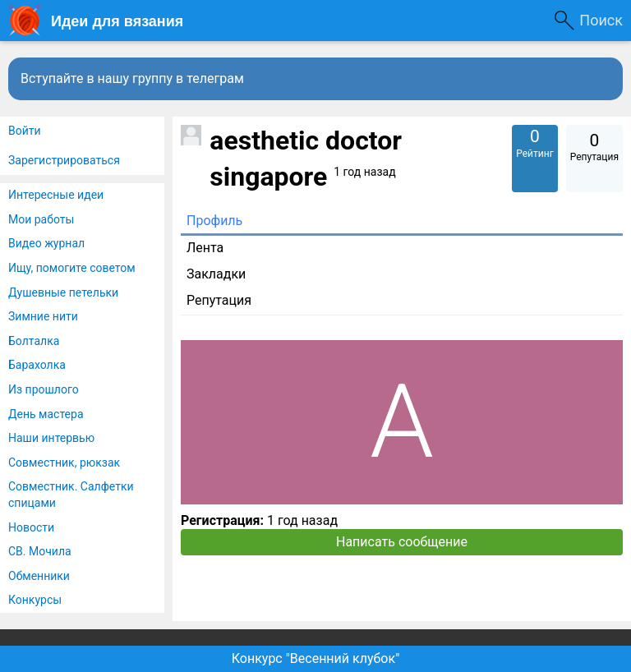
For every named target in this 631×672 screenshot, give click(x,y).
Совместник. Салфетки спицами (71, 495)
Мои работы (41, 219)
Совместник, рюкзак (64, 463)
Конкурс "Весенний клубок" (316, 658)
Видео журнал (46, 243)
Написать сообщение (402, 542)
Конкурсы (35, 600)
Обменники (39, 576)
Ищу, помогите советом (72, 268)
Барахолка (37, 365)
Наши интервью (51, 438)
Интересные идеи (56, 195)
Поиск (601, 20)
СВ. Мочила (40, 551)
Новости (31, 527)
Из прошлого (44, 389)
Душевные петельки (63, 292)
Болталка (34, 341)
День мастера (46, 414)
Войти (25, 131)
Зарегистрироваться (64, 160)
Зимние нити (43, 316)
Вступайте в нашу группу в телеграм (132, 78)
